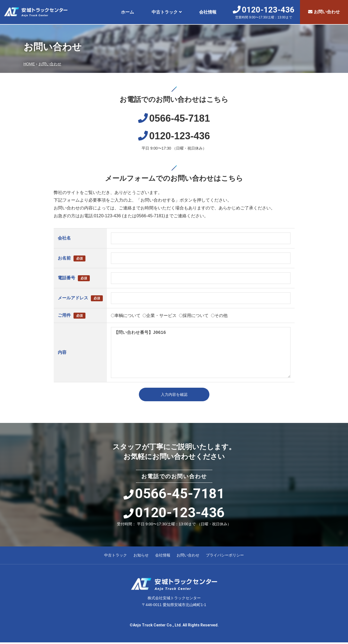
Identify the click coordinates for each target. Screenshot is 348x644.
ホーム (127, 12)
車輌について (127, 315)
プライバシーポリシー (225, 557)
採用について (196, 315)
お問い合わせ (324, 12)
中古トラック (165, 12)
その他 (221, 315)
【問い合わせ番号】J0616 (201, 352)
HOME (29, 64)
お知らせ (141, 557)
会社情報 (208, 12)
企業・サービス (161, 315)
